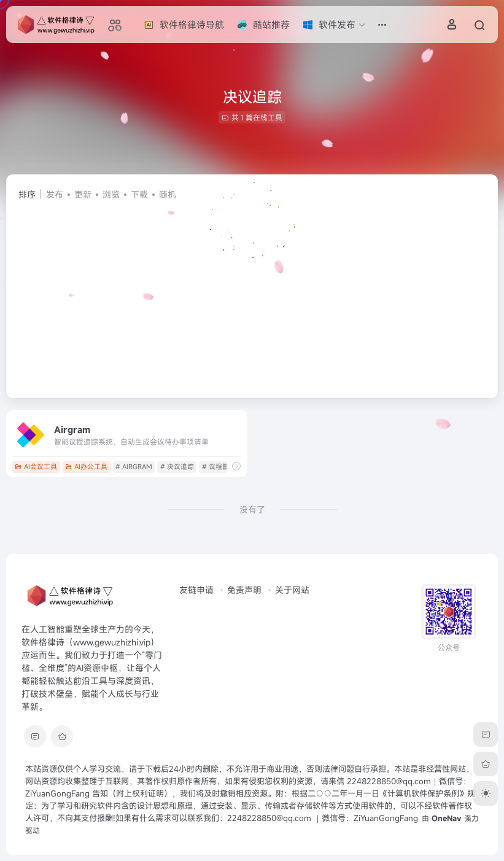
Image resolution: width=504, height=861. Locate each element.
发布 (55, 194)
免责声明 (244, 590)
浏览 (111, 194)
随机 (168, 194)
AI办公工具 (86, 467)
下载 (139, 194)
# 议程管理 (219, 467)
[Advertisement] (252, 294)
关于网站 (292, 590)
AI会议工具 (36, 467)
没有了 (252, 509)
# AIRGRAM (134, 467)
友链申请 (196, 590)
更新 (83, 194)
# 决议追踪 (177, 467)
